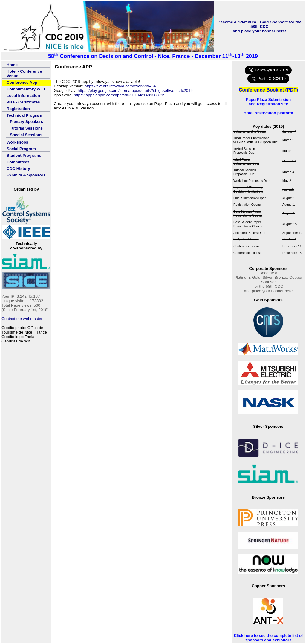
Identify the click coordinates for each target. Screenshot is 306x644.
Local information (23, 96)
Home (12, 65)
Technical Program (24, 115)
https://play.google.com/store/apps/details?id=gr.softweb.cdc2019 (135, 90)
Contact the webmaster (22, 319)
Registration (18, 109)
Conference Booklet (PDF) (268, 90)
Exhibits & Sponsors (26, 175)
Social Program (21, 149)
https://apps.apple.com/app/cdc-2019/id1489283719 (120, 95)
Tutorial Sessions (26, 128)
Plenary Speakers (26, 122)
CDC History (18, 169)
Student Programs (24, 155)
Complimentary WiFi (26, 89)
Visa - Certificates (23, 102)
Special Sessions (26, 135)
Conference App (22, 82)
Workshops (17, 142)
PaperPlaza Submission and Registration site (268, 102)
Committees (18, 162)
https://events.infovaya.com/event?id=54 (120, 86)
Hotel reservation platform (268, 113)
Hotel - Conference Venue (24, 74)
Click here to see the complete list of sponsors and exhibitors (268, 638)
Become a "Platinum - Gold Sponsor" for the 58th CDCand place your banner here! (260, 26)
